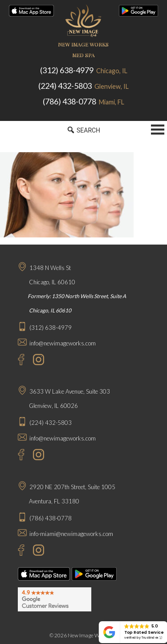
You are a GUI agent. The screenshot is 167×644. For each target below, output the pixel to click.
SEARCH (83, 130)
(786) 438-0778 (83, 101)
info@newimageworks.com (63, 343)
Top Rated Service (144, 632)
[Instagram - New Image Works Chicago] (36, 361)
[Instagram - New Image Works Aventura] (36, 551)
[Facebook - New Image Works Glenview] (17, 456)
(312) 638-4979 (84, 70)
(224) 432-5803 (83, 86)
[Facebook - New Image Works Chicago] (17, 361)
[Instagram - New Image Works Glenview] (36, 456)
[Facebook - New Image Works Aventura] (17, 551)
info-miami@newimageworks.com (71, 534)
